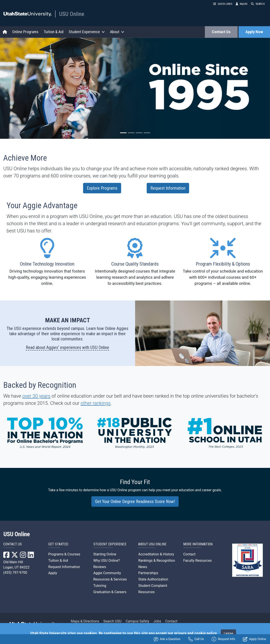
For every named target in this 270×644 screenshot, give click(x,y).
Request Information (168, 188)
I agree (228, 633)
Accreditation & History (156, 554)
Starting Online (105, 554)
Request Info (223, 639)
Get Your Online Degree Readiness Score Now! (135, 501)
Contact (189, 554)
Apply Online (254, 639)
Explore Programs (102, 188)
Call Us (196, 639)
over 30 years (36, 396)
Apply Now (254, 32)
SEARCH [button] (258, 4)
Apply (53, 573)
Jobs (157, 621)
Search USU (112, 621)
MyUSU (242, 4)
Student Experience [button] (87, 32)
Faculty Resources (197, 561)
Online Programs (25, 32)
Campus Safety (138, 621)
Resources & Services (110, 579)
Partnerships (148, 573)
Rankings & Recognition (157, 561)
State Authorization (153, 579)
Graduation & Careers (110, 592)
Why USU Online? (107, 561)
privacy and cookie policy (195, 633)
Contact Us (221, 32)
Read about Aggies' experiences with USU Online (67, 347)
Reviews (100, 567)
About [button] (117, 32)
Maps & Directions (85, 621)
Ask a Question (167, 639)
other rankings (96, 403)
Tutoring (100, 586)
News (143, 567)
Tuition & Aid (54, 32)
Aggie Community (107, 573)
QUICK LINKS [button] (223, 4)
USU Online (72, 14)
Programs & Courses (64, 554)
